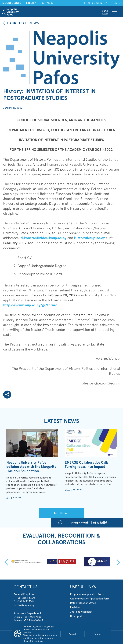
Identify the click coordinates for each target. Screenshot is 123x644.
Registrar (75, 607)
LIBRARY (31, 3)
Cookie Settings (100, 635)
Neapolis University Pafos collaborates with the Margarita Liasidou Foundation (31, 467)
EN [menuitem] (116, 3)
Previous (6, 562)
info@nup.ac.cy (25, 605)
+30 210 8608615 (33, 620)
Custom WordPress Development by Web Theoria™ (62, 640)
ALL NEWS (62, 513)
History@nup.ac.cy (89, 238)
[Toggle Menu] (114, 12)
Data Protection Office (83, 603)
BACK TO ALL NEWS (23, 23)
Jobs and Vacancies (81, 612)
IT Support (76, 616)
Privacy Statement (71, 635)
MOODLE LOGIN (12, 3)
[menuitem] (117, 3)
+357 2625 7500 (32, 617)
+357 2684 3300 (25, 598)
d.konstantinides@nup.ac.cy (44, 238)
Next (117, 562)
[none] (117, 3)
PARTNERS (47, 3)
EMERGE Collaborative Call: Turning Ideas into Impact (86, 465)
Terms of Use (86, 635)
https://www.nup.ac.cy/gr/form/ (30, 305)
